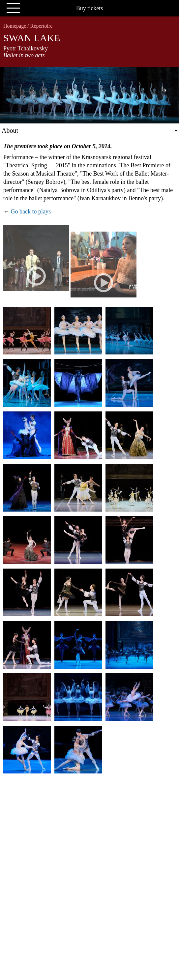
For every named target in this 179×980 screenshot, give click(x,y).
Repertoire (42, 26)
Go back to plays (31, 211)
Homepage (15, 26)
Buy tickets (90, 8)
